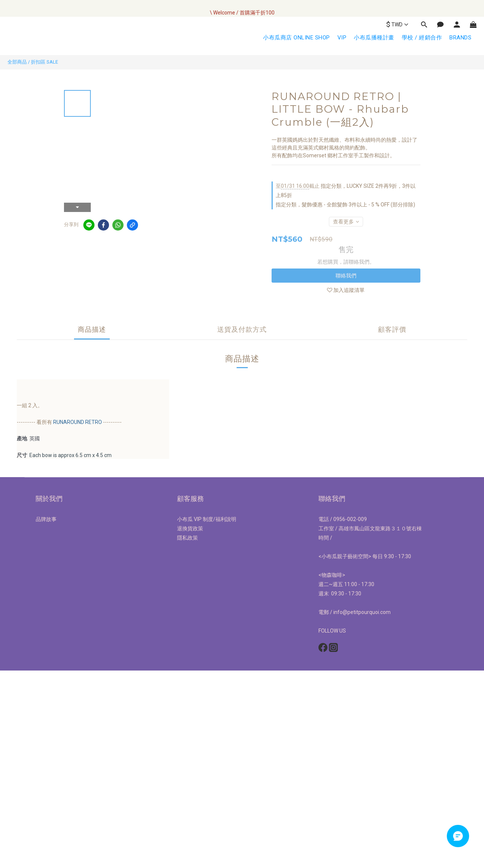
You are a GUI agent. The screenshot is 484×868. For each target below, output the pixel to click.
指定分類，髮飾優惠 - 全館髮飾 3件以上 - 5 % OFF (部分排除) (345, 205)
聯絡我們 (346, 276)
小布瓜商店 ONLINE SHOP (297, 38)
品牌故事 (46, 519)
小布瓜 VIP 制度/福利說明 (207, 519)
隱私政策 (187, 538)
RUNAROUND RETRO (78, 422)
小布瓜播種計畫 (374, 38)
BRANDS (460, 38)
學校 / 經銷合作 (422, 38)
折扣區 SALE (44, 62)
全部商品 (17, 62)
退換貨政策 (190, 528)
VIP (342, 38)
